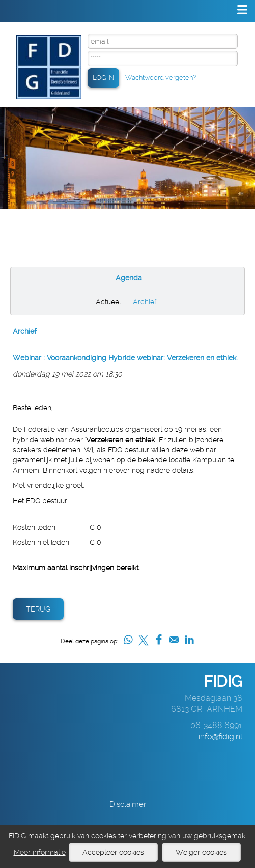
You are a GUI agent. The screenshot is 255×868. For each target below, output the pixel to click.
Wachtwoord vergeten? (161, 78)
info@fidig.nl (220, 736)
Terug (38, 609)
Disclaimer (128, 804)
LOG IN (103, 78)
